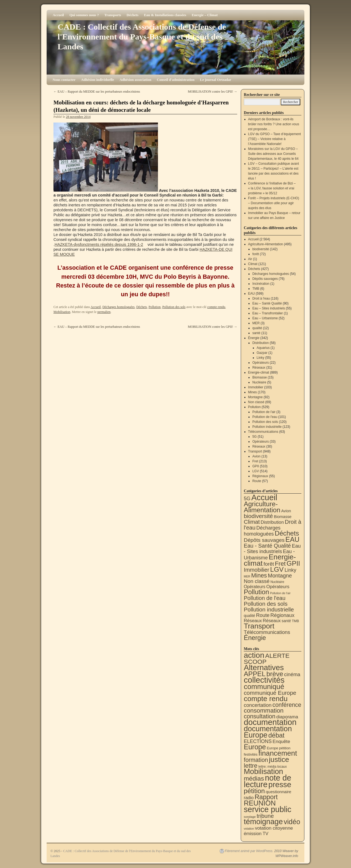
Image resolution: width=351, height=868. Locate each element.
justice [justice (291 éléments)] (279, 759)
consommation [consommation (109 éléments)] (264, 711)
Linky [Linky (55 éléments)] (291, 570)
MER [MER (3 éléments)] (247, 576)
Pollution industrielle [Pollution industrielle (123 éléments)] (269, 609)
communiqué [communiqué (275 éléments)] (264, 687)
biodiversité (261, 249)
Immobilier (256, 387)
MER (256, 323)
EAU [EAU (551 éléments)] (292, 539)
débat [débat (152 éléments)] (277, 735)
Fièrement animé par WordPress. (249, 851)
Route (257, 481)
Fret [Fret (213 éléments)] (280, 564)
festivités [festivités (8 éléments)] (251, 754)
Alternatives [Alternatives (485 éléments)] (264, 668)
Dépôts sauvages (265, 279)
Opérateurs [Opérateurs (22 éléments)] (255, 587)
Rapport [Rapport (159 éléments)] (266, 797)
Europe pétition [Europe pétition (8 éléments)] (279, 748)
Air (250, 259)
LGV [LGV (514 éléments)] (277, 569)
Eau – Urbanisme (265, 318)
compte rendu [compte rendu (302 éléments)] (266, 699)
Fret (255, 461)
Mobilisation (62, 312)
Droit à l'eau (261, 298)
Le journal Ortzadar (216, 80)
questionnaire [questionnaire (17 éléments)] (278, 792)
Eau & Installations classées (165, 15)
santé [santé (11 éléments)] (286, 621)
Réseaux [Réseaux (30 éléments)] (272, 621)
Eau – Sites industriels (269, 308)
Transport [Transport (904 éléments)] (259, 626)
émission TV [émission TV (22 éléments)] (256, 833)
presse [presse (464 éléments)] (280, 785)
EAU (252, 294)
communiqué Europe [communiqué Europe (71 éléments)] (270, 693)
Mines (253, 392)
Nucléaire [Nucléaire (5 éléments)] (277, 582)
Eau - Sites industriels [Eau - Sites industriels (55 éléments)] (272, 549)
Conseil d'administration (176, 80)
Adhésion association (135, 80)
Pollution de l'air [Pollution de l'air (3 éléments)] (280, 593)
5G (254, 437)
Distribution (261, 343)
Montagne (255, 397)
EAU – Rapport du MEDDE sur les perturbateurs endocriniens (97, 92)
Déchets (133, 15)
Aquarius (263, 348)
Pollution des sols (174, 307)
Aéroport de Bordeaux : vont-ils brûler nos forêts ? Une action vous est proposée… (274, 124)
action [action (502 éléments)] (254, 655)
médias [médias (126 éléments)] (254, 778)
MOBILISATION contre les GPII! (213, 92)
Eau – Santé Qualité (267, 303)
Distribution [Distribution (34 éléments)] (272, 522)
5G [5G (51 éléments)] (247, 499)
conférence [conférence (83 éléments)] (287, 705)
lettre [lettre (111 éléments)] (251, 766)
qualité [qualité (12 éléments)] (249, 616)
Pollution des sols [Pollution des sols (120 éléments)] (266, 604)
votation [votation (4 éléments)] (249, 829)
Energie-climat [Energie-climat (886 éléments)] (270, 560)
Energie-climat (259, 372)
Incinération (261, 284)
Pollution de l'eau (265, 417)
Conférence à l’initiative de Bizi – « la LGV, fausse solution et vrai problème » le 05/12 (272, 188)
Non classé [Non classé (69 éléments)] (257, 581)
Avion (256, 456)
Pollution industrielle (267, 427)
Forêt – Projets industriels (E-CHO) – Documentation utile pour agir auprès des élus (274, 203)
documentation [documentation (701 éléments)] (270, 722)
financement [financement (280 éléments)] (278, 753)
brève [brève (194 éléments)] (275, 674)
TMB (256, 289)
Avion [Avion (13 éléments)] (286, 511)
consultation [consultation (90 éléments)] (260, 716)
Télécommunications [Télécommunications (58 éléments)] (267, 632)
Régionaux (260, 476)
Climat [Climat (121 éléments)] (252, 522)
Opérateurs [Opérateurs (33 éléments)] (278, 587)
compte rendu (216, 307)
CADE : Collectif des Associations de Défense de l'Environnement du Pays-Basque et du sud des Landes (142, 37)
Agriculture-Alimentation (266, 244)
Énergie (254, 338)
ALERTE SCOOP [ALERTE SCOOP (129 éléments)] (267, 659)
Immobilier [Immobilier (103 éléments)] (257, 570)
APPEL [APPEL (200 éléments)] (255, 674)
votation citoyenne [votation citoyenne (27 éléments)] (274, 828)
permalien (104, 312)
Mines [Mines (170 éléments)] (259, 576)
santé (256, 333)
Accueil (58, 15)
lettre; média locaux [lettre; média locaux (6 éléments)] (273, 767)
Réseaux (259, 368)
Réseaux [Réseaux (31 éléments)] (253, 621)
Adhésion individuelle (97, 80)
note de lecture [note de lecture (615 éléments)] (268, 781)
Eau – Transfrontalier (268, 313)
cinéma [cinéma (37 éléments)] (292, 674)
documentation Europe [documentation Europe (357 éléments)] (268, 732)
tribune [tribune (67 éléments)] (265, 816)
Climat (253, 264)
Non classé (256, 402)
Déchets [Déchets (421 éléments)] (287, 533)
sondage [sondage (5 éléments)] (250, 817)
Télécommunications (263, 432)
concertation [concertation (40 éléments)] (258, 705)
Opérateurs (261, 363)
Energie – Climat (205, 15)
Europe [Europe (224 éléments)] (255, 747)
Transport (255, 451)
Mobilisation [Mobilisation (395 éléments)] (263, 771)
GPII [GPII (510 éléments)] (293, 563)
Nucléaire (259, 382)
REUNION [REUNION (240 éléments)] (260, 803)
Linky (261, 358)
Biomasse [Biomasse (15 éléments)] (283, 517)
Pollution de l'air (264, 412)
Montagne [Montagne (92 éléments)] (280, 576)
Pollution (155, 307)
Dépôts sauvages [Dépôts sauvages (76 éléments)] (264, 540)
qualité (257, 328)
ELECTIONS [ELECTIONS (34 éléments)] (258, 741)
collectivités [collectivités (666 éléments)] (264, 680)
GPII (256, 466)
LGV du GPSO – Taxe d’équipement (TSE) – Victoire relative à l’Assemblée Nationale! (275, 139)
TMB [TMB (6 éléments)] (295, 621)
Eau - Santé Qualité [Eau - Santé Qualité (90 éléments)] (267, 546)
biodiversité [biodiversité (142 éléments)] (258, 516)
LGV (256, 471)
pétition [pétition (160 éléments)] (254, 791)
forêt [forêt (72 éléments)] (269, 564)
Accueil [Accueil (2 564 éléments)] (264, 497)
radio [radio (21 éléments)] (249, 798)
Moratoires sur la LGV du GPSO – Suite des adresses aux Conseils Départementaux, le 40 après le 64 (273, 154)
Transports (113, 15)
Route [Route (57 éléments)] (263, 615)
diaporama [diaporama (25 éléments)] (287, 717)
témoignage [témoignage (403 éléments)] (263, 822)
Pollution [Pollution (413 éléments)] (256, 592)
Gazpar (262, 353)
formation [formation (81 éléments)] (256, 760)
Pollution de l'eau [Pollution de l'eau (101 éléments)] (265, 598)
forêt (256, 254)
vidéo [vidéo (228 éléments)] (292, 822)
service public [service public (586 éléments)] (268, 809)
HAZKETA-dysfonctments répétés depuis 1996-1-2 (99, 244)
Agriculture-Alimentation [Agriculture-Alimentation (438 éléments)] (262, 507)
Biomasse (260, 377)
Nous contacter (64, 80)
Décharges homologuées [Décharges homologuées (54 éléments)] (262, 531)
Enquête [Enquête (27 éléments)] (281, 741)
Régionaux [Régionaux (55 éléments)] (282, 615)
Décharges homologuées (119, 307)
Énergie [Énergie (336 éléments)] (255, 638)
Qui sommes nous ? (84, 15)
